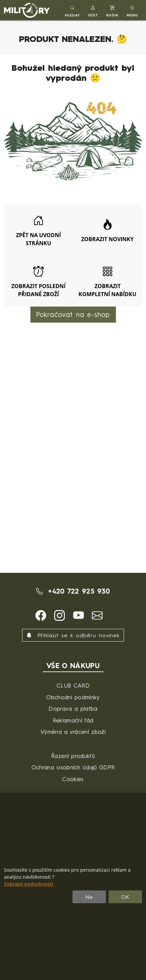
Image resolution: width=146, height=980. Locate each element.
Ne (89, 897)
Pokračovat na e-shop (73, 314)
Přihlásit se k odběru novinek (73, 635)
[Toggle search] (72, 10)
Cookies (73, 779)
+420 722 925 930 (73, 591)
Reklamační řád (73, 720)
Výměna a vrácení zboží (73, 732)
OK (125, 897)
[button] (93, 10)
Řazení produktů (73, 756)
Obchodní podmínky (73, 697)
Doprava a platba (73, 709)
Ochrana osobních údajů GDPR (73, 767)
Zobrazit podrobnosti (29, 884)
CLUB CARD (73, 685)
